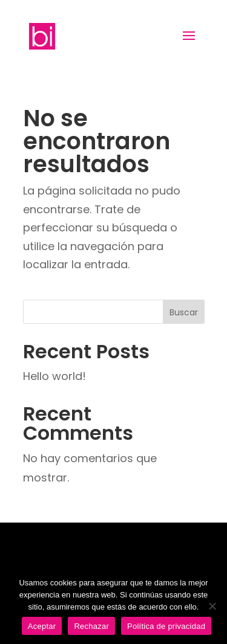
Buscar (184, 312)
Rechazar (91, 626)
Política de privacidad (166, 626)
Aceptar (42, 626)
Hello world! (54, 376)
